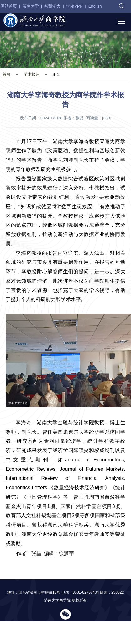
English (95, 6)
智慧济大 (52, 6)
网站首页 (9, 6)
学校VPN (74, 6)
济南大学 (31, 6)
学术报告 (32, 74)
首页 (7, 74)
